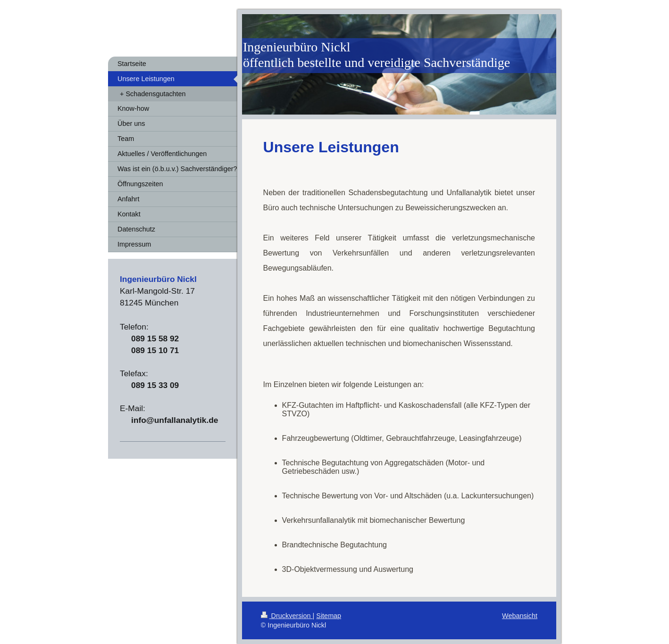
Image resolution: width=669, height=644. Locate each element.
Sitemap (329, 616)
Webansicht (520, 616)
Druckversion (287, 616)
